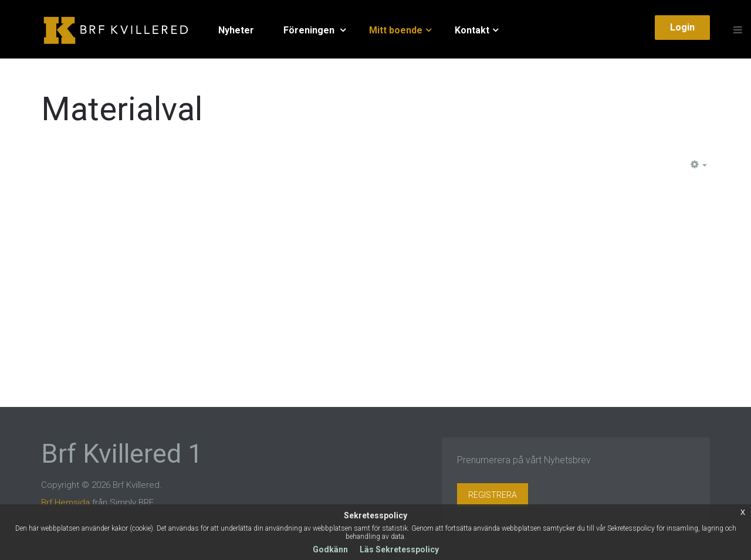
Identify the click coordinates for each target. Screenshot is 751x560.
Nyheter (236, 30)
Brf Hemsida (65, 503)
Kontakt (472, 30)
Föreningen (310, 30)
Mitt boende (396, 30)
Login (682, 27)
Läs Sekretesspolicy (399, 549)
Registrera (493, 495)
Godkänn (330, 549)
